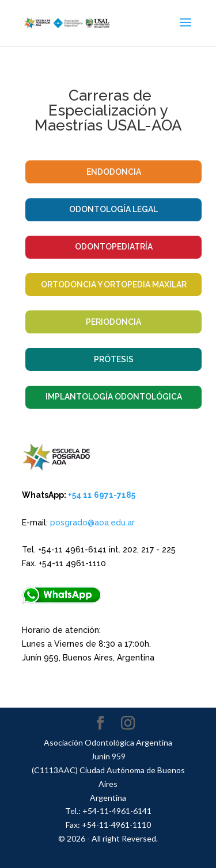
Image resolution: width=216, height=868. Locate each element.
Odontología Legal (113, 209)
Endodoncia (114, 172)
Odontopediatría (114, 247)
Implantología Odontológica (114, 397)
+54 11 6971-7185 (102, 495)
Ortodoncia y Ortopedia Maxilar (114, 285)
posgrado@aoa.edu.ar (92, 523)
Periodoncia (113, 322)
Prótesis (114, 359)
